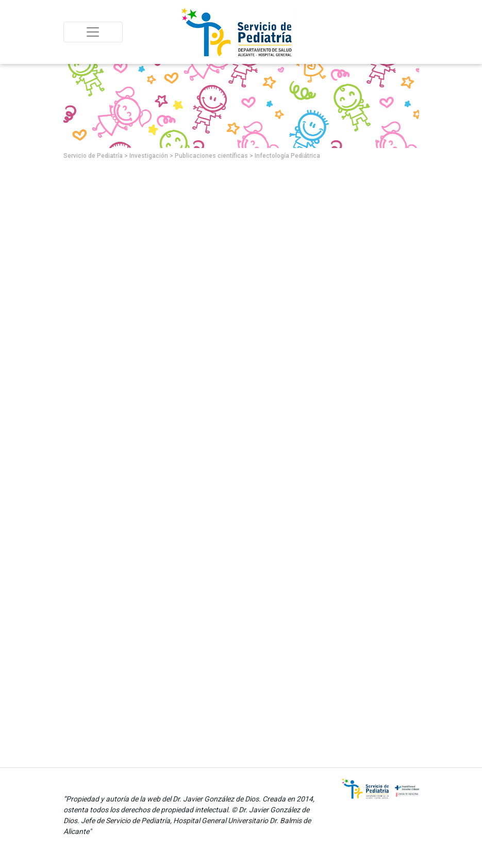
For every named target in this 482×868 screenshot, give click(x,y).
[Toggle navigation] (93, 32)
